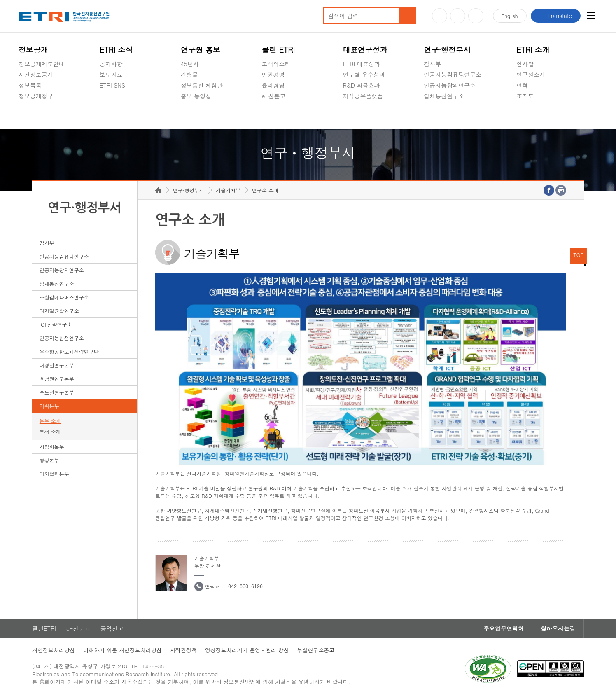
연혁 (522, 85)
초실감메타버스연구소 (453, 115)
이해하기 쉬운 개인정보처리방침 (122, 650)
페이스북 (476, 16)
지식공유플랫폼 (363, 96)
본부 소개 (50, 421)
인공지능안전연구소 (62, 338)
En (510, 16)
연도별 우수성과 (364, 75)
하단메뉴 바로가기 (0, 0)
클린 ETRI (279, 50)
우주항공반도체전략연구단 (69, 351)
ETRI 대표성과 (361, 64)
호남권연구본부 (57, 379)
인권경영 (273, 75)
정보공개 (33, 50)
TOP (579, 255)
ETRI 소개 (533, 50)
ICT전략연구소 (56, 324)
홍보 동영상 (196, 96)
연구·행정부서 (447, 50)
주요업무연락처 (504, 628)
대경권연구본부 (57, 365)
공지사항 (111, 64)
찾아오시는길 (558, 628)
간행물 (189, 75)
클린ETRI (44, 628)
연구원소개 (531, 75)
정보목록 (30, 85)
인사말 (525, 64)
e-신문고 (274, 96)
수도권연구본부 (57, 392)
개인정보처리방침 (54, 650)
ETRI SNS (112, 85)
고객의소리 (276, 64)
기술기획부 (228, 190)
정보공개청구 (36, 96)
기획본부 (49, 406)
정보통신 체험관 (202, 85)
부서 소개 (50, 431)
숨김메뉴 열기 (23, 106)
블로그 (458, 16)
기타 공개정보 (535, 115)
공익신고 (273, 115)
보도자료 (111, 75)
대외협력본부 (54, 474)
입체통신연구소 (444, 96)
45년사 (190, 64)
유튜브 (440, 16)
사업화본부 (52, 447)
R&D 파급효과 (361, 85)
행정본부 (49, 460)
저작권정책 (183, 650)
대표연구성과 (365, 50)
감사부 (432, 64)
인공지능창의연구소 (450, 85)
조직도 (525, 96)
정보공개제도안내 (42, 64)
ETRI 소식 (116, 50)
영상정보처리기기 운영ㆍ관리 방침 (247, 650)
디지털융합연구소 (59, 311)
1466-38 (153, 666)
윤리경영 (273, 85)
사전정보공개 (36, 75)
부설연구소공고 (316, 650)
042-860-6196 (245, 586)
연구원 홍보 (201, 50)
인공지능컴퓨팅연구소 (453, 75)
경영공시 (30, 115)
